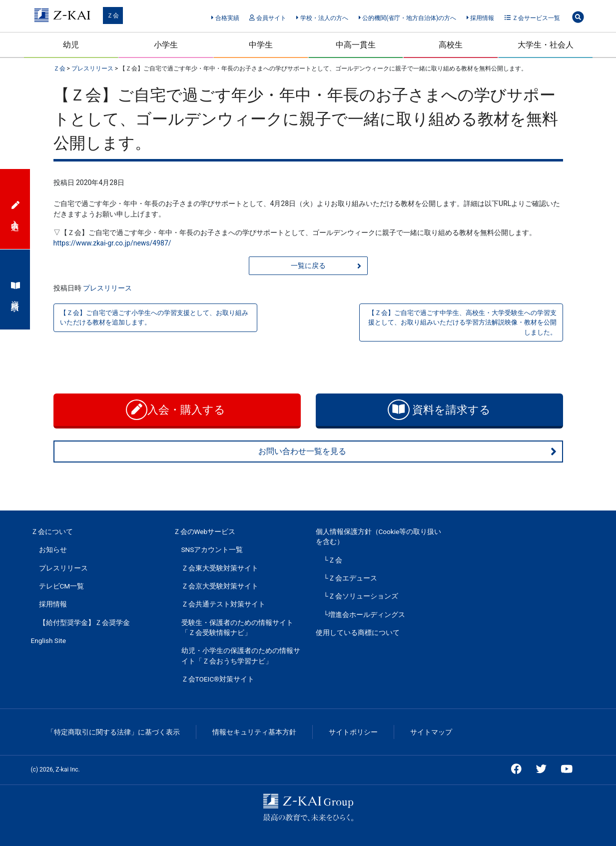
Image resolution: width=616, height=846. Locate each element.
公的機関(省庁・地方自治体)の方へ (408, 18)
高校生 (451, 45)
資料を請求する (439, 410)
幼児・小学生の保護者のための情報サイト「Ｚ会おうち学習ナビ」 (241, 655)
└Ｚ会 (333, 560)
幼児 (71, 45)
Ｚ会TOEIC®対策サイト (218, 679)
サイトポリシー (353, 732)
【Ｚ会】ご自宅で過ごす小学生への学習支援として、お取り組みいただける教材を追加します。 (154, 317)
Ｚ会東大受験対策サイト (220, 568)
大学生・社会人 (546, 45)
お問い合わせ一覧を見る (408, 451)
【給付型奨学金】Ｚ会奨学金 (84, 622)
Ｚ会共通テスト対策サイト (223, 604)
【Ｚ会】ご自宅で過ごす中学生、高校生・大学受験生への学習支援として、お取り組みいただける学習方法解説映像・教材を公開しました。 (462, 322)
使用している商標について (358, 632)
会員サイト (268, 18)
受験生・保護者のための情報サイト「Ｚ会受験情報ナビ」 (237, 627)
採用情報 (480, 18)
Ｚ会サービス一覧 (532, 18)
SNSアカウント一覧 (212, 549)
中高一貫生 (356, 45)
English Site (48, 640)
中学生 (261, 45)
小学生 (166, 45)
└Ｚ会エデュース (351, 578)
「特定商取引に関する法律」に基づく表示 (113, 732)
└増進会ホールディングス (365, 614)
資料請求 (15, 289)
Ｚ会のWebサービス (205, 531)
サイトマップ (431, 732)
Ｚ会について (52, 531)
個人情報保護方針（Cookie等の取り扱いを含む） (379, 536)
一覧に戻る (326, 266)
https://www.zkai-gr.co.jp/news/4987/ (112, 243)
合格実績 (225, 18)
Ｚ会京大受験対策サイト (220, 586)
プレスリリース (107, 288)
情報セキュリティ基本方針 (254, 732)
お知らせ (53, 549)
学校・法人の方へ (322, 18)
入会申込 (15, 209)
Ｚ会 (113, 15)
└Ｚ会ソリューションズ (361, 596)
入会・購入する (177, 410)
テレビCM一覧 (62, 586)
